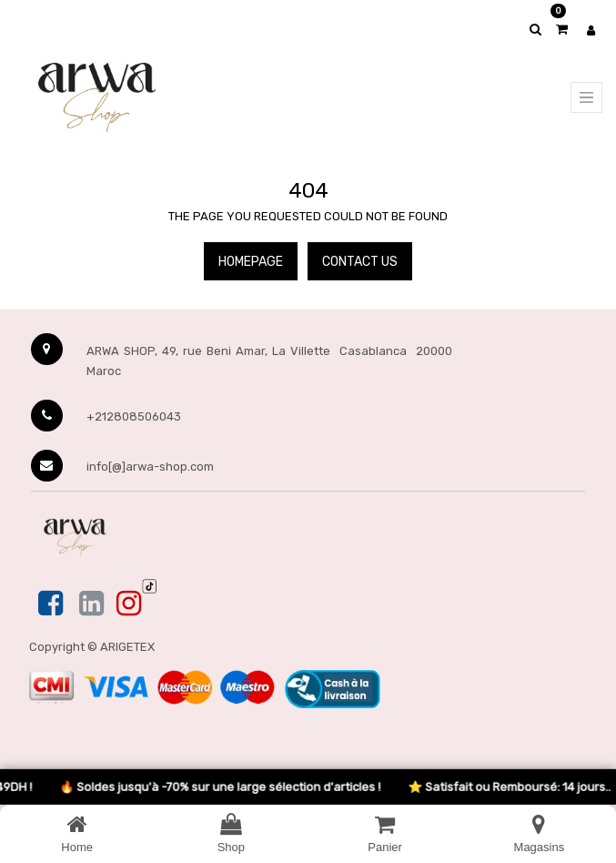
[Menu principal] (586, 97)
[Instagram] (129, 604)
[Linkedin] (91, 604)
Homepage (251, 262)
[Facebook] (52, 604)
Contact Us (360, 262)
